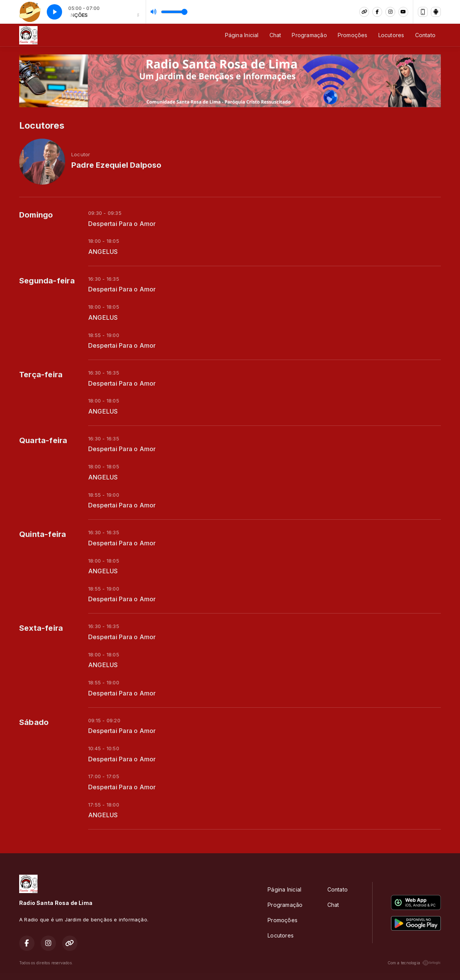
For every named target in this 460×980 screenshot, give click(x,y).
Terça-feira (41, 375)
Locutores (391, 35)
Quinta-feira (43, 534)
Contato (425, 35)
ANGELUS (103, 252)
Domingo (36, 215)
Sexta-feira (41, 628)
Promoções (353, 35)
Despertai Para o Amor (122, 224)
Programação (309, 35)
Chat (275, 35)
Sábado (34, 722)
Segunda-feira (47, 281)
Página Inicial (242, 35)
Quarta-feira (43, 440)
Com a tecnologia (414, 963)
